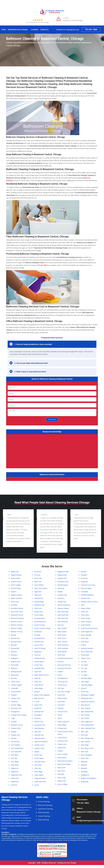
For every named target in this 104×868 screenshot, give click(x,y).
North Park (61, 655)
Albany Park (15, 572)
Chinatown (14, 702)
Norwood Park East (64, 665)
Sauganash (84, 582)
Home (4, 30)
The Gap (84, 662)
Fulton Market (39, 585)
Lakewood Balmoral (41, 742)
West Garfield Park (87, 725)
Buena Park (15, 675)
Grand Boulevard (40, 622)
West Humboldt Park (88, 728)
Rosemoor (84, 578)
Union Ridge (85, 682)
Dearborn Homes (17, 725)
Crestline (14, 722)
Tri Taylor (84, 675)
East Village (15, 762)
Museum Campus (63, 608)
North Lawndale (63, 648)
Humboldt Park (39, 668)
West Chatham (86, 708)
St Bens (83, 645)
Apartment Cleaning (45, 809)
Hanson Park (39, 645)
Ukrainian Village (86, 678)
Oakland (60, 672)
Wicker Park (85, 758)
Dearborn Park (16, 728)
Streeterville (85, 655)
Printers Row (62, 744)
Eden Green (15, 765)
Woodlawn (84, 772)
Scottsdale (84, 592)
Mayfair (60, 592)
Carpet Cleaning (44, 816)
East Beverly (15, 742)
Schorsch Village (86, 588)
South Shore (85, 642)
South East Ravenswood (89, 628)
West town (84, 752)
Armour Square (16, 588)
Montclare (61, 598)
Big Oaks (14, 645)
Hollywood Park (40, 658)
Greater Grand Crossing (42, 628)
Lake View (38, 732)
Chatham (14, 695)
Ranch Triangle (62, 754)
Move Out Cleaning (45, 805)
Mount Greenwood (64, 605)
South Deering (86, 625)
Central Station (16, 692)
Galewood (38, 595)
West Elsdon (85, 718)
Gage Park (38, 592)
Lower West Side (40, 782)
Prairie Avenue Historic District (65, 733)
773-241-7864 (91, 30)
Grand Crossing (39, 625)
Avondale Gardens (17, 608)
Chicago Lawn (15, 698)
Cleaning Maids (44, 812)
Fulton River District (41, 588)
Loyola (36, 785)
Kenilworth (38, 708)
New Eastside (62, 628)
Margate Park (62, 578)
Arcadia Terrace (16, 582)
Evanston (14, 785)
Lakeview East (39, 735)
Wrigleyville (85, 782)
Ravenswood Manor (64, 764)
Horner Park (38, 665)
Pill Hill (60, 715)
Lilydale (37, 752)
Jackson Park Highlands (42, 695)
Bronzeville (15, 665)
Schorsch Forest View (88, 585)
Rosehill (83, 572)
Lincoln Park (38, 755)
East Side (14, 758)
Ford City (37, 575)
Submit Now (52, 419)
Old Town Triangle (64, 692)
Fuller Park (38, 582)
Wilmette (84, 765)
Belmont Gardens (17, 625)
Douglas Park (15, 735)
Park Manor (61, 702)
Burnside (14, 678)
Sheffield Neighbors (87, 595)
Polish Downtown (63, 722)
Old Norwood (62, 685)
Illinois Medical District (42, 675)
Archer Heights (16, 585)
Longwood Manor (40, 778)
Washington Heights (88, 695)
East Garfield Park (17, 748)
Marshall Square (63, 585)
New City (61, 625)
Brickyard (14, 655)
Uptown (83, 688)
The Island (84, 665)
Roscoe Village (62, 784)
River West (61, 771)
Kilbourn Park (39, 722)
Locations (35, 30)
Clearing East (15, 712)
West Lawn (85, 732)
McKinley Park (62, 595)
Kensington (38, 715)
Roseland (84, 575)
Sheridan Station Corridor (89, 602)
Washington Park (86, 698)
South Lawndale (86, 635)
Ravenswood (62, 758)
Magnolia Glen (62, 575)
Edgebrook (15, 768)
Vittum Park (85, 692)
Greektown (38, 632)
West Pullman (85, 742)
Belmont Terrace (17, 632)
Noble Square (62, 632)
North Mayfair (62, 652)
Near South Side (63, 615)
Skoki (82, 605)
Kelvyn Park (38, 705)
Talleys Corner (86, 658)
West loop (84, 735)
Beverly (14, 635)
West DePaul (85, 715)
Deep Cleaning (43, 820)
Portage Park (62, 728)
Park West (61, 705)
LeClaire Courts (39, 745)
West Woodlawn (86, 755)
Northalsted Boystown (65, 658)
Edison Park (15, 778)
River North (61, 768)
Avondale (14, 605)
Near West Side (63, 618)
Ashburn (14, 592)
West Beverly (85, 705)
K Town (37, 702)
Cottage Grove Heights (19, 715)
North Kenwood (63, 645)
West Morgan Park (87, 738)
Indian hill (37, 678)
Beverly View (15, 638)
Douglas (14, 732)
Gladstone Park (39, 605)
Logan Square (39, 775)
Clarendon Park (16, 708)
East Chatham (16, 745)
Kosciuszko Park (40, 725)
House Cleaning (44, 802)
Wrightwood (85, 775)
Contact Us (44, 30)
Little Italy (38, 768)
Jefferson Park (39, 698)
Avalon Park (15, 602)
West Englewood (87, 722)
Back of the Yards (17, 612)
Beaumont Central (17, 615)
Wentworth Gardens (88, 702)
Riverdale (61, 774)
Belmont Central (16, 622)
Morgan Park (62, 602)
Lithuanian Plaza (40, 762)
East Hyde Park (16, 752)
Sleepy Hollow (86, 608)
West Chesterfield (87, 712)
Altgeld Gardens (16, 575)
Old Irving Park (63, 682)
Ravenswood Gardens (65, 761)
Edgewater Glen (16, 775)
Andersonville (15, 578)
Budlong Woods (16, 672)
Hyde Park (38, 672)
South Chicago (85, 618)
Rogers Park (62, 781)
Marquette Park (63, 582)
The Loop (84, 668)
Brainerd (14, 652)
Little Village (38, 772)
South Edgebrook (87, 632)
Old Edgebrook (63, 678)
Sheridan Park (85, 598)
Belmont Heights (17, 628)
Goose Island (39, 615)
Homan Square (39, 662)
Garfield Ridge (39, 602)
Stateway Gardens (87, 648)
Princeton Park (62, 741)
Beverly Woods (16, 642)
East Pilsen (15, 755)
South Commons (86, 622)
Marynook (61, 588)
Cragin (13, 718)
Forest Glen (38, 578)
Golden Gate (38, 612)
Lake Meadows (39, 728)
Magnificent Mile (63, 572)
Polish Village (62, 725)
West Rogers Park (87, 748)
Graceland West (40, 618)
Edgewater (15, 772)
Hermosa (37, 655)
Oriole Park (61, 695)
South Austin (85, 615)
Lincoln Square (39, 758)
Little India (38, 765)
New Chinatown (63, 622)
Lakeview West (39, 738)
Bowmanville (15, 648)
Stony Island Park (87, 652)
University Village (87, 685)
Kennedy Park (39, 712)
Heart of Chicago (40, 648)
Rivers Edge (62, 778)
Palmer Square (62, 698)
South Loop (85, 638)
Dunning (14, 738)
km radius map (52, 451)
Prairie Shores (62, 738)
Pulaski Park (62, 748)
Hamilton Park (39, 642)
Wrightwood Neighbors (89, 778)
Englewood (15, 782)
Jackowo (37, 692)
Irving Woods (39, 685)
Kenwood (37, 718)
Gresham (37, 635)
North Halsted (62, 642)
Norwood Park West (64, 668)
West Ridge (85, 745)
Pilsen (60, 718)
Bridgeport (15, 658)
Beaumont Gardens (17, 618)
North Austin (62, 635)
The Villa (84, 672)
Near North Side (63, 612)
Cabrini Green (15, 682)
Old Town (61, 688)
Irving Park (38, 682)
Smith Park (84, 612)
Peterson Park (62, 712)
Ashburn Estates (16, 595)
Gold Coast (38, 608)
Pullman (60, 751)
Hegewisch (38, 652)
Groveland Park (39, 638)
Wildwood (84, 762)
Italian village (39, 688)
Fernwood (38, 572)
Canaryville (14, 688)
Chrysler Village (16, 705)
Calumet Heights (17, 685)
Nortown (61, 662)
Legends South (39, 748)
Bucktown (14, 668)
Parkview (61, 708)
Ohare (60, 675)
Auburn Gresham (17, 598)
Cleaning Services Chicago (18, 30)
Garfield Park (39, 598)
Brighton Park (16, 662)
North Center (62, 638)
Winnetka (84, 768)
